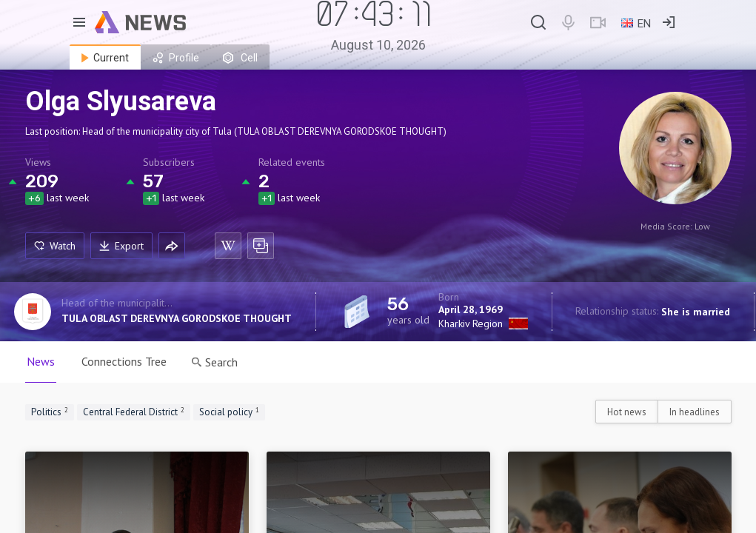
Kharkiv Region (471, 324)
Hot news (627, 412)
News (41, 361)
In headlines (695, 412)
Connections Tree (124, 361)
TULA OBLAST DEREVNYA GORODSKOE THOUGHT (177, 318)
